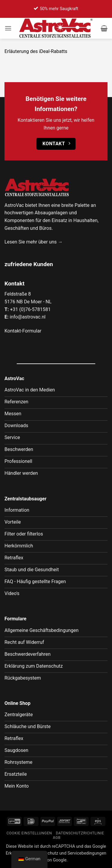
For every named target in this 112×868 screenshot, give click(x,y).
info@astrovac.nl (27, 317)
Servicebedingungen (87, 853)
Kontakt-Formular (23, 331)
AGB (57, 838)
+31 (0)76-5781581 (30, 309)
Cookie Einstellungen (29, 833)
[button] (8, 28)
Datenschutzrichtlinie (80, 833)
